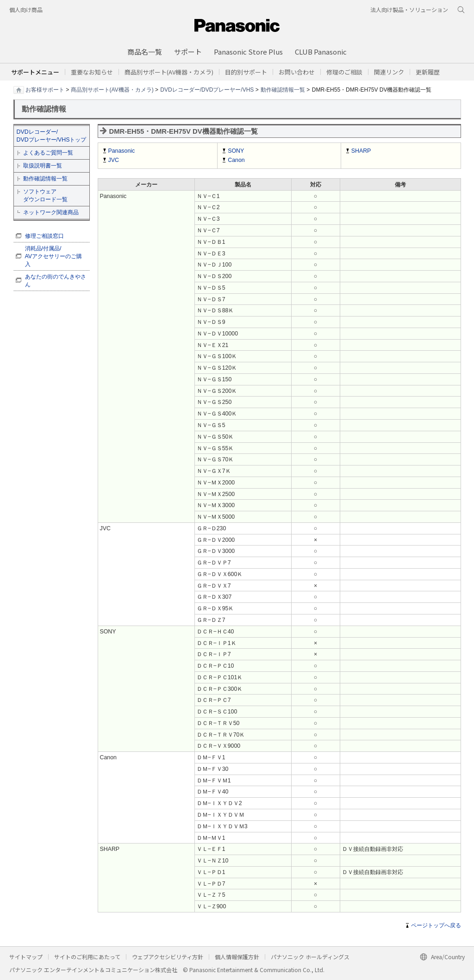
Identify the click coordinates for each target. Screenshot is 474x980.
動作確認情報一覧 (283, 89)
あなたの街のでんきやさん (56, 281)
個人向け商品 (26, 9)
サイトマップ (26, 957)
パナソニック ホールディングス (310, 957)
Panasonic (122, 151)
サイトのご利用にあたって (87, 957)
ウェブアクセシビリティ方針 (168, 957)
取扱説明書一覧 (43, 166)
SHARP (361, 151)
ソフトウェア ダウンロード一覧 (45, 195)
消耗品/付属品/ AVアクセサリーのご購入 (54, 256)
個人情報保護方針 (237, 957)
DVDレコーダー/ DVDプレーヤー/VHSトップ (52, 136)
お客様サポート (45, 89)
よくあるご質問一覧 (48, 153)
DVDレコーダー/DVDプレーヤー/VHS (207, 89)
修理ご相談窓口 (44, 236)
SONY (236, 151)
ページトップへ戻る (436, 925)
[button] (246, 72)
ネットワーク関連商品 (51, 212)
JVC (114, 160)
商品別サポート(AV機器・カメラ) (112, 89)
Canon (236, 160)
